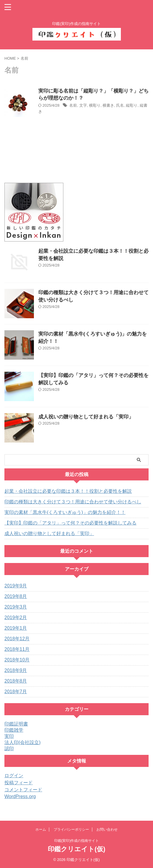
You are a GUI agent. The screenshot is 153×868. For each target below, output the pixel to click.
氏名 (120, 105)
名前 (73, 105)
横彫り (95, 105)
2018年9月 (16, 670)
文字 (83, 105)
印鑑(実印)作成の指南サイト (77, 841)
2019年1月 (16, 628)
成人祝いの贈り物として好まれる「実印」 (86, 417)
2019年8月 (16, 596)
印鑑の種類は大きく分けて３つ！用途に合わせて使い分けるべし (73, 502)
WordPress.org (20, 796)
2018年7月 (16, 692)
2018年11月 (17, 649)
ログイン (14, 776)
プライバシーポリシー (71, 830)
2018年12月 (17, 639)
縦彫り (132, 105)
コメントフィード (23, 790)
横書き (108, 105)
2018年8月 (16, 681)
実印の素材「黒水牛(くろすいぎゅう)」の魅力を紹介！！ (65, 512)
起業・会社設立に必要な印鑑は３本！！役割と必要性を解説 (68, 491)
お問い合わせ (107, 830)
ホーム (41, 830)
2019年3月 (16, 607)
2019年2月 (16, 618)
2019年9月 (16, 586)
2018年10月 (17, 660)
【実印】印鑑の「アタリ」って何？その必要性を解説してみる (70, 523)
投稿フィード (19, 783)
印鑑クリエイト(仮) (77, 849)
